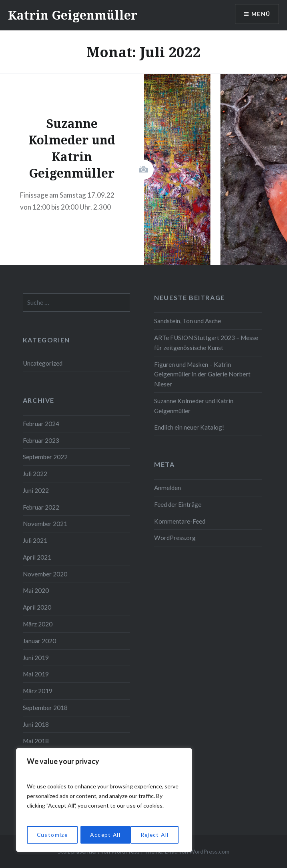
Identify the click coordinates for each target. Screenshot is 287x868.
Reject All (104, 835)
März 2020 (38, 624)
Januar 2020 (39, 641)
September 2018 (45, 708)
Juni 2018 (36, 724)
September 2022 (45, 457)
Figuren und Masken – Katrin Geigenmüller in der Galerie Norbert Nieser (202, 374)
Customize (52, 835)
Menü (261, 14)
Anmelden (168, 488)
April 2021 (37, 557)
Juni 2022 (36, 490)
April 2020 (37, 607)
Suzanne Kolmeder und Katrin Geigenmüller (194, 406)
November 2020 (45, 574)
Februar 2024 (41, 424)
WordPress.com (209, 851)
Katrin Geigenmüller (73, 15)
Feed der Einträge (178, 504)
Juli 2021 (35, 540)
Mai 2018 (36, 741)
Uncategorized (43, 363)
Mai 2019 (36, 674)
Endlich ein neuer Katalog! (189, 427)
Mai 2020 (36, 590)
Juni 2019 (36, 658)
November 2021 (45, 524)
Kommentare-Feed (180, 521)
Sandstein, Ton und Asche (188, 321)
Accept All (156, 835)
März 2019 (38, 691)
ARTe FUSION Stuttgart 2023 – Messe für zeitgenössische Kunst (206, 343)
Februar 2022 (41, 507)
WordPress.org (175, 538)
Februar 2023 (41, 440)
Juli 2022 (35, 474)
